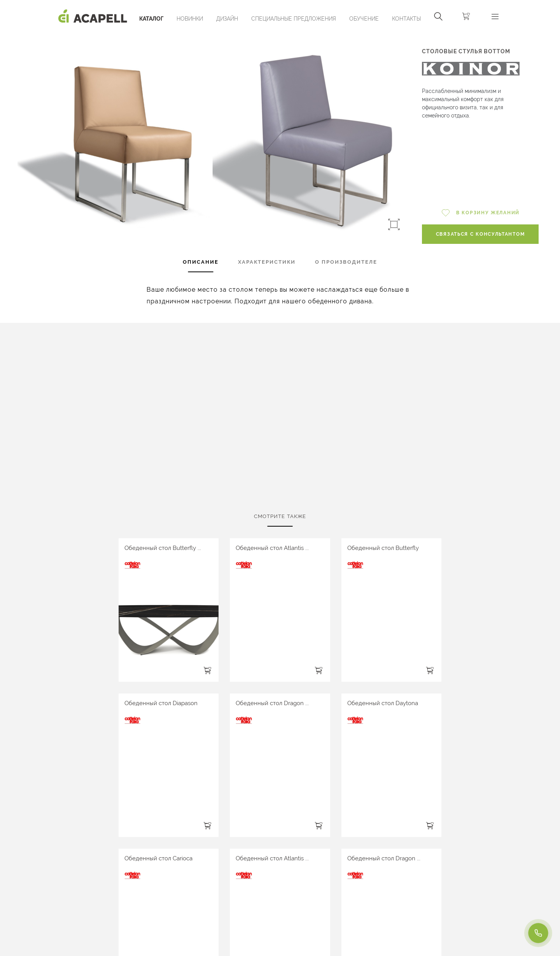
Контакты (406, 19)
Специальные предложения (294, 19)
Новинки (190, 19)
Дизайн (227, 19)
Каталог (151, 19)
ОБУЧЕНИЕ (364, 19)
